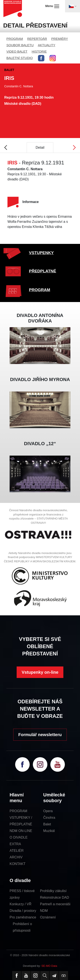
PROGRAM (15, 39)
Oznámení (48, 917)
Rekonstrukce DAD (55, 897)
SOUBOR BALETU (20, 45)
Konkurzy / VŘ (20, 904)
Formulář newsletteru (40, 735)
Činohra (49, 818)
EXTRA (15, 844)
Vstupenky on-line (40, 672)
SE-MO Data (49, 966)
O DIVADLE (19, 837)
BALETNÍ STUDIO (20, 58)
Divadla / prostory (23, 911)
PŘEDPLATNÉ (43, 271)
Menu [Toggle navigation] (52, 6)
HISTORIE (39, 51)
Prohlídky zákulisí (53, 891)
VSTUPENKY (41, 253)
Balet (47, 824)
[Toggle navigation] (73, 6)
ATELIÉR (17, 851)
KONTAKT (17, 864)
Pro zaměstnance (23, 917)
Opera (48, 811)
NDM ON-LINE (21, 831)
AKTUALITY (47, 45)
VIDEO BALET (17, 51)
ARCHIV (16, 857)
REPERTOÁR (37, 39)
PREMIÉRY (60, 39)
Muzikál (49, 831)
